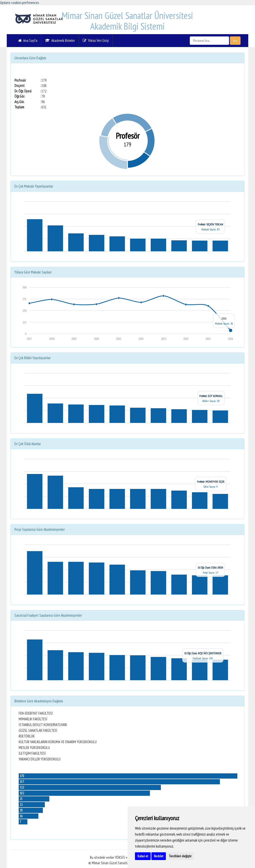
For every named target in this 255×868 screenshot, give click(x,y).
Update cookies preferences (19, 3)
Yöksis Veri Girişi (96, 40)
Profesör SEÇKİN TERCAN (210, 224)
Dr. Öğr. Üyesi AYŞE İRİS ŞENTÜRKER (203, 653)
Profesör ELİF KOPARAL (211, 396)
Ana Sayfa (28, 40)
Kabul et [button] (143, 856)
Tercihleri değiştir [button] (180, 856)
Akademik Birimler (60, 40)
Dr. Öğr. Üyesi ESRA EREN (210, 568)
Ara (235, 41)
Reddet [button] (159, 856)
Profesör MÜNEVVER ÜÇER (211, 482)
